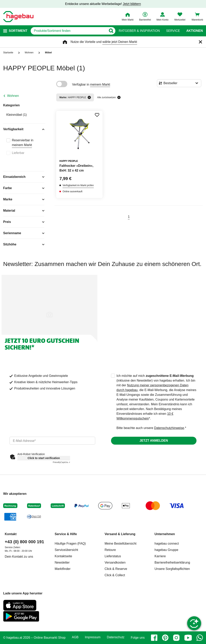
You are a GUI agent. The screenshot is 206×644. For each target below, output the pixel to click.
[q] (69, 31)
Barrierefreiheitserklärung (172, 562)
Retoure (110, 550)
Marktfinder (63, 569)
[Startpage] (18, 17)
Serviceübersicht (66, 550)
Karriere (160, 556)
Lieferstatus (113, 556)
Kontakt (11, 534)
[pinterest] (165, 638)
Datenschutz (116, 637)
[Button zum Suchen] (111, 31)
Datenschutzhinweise (169, 428)
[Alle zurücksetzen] (119, 97)
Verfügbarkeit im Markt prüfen (78, 185)
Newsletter (62, 562)
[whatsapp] (200, 638)
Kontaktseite (63, 556)
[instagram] (176, 638)
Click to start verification (44, 458)
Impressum (93, 637)
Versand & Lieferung (120, 534)
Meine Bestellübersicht (121, 544)
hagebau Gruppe (166, 550)
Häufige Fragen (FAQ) (70, 544)
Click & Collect (115, 575)
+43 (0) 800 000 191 (24, 542)
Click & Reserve (116, 569)
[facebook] (154, 638)
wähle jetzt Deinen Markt (120, 42)
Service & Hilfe (66, 534)
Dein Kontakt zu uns (19, 557)
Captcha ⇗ (61, 462)
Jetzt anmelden (154, 441)
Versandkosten (115, 562)
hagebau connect (167, 544)
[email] (52, 441)
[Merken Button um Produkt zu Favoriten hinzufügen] (97, 115)
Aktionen (195, 31)
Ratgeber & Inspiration (139, 31)
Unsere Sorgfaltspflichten (172, 569)
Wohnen (13, 96)
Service (173, 31)
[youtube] (188, 638)
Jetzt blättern (132, 4)
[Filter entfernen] (89, 97)
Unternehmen (165, 534)
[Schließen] (200, 42)
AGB (75, 637)
